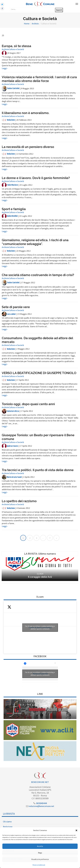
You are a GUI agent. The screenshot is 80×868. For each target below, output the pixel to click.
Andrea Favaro (10, 446)
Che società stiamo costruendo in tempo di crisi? (38, 275)
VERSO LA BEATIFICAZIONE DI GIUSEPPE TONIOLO (39, 373)
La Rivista (9, 814)
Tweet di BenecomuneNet (40, 628)
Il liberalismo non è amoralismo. (26, 113)
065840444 (40, 803)
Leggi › (5, 68)
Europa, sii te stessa (16, 46)
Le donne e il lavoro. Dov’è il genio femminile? (36, 178)
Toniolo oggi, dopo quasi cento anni (28, 404)
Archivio (5, 49)
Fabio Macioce (10, 185)
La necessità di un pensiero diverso (28, 147)
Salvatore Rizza (10, 411)
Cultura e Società (16, 49)
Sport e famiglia (14, 209)
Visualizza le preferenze (40, 859)
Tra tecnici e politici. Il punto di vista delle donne (38, 470)
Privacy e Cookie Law (39, 865)
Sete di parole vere (16, 307)
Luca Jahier (9, 314)
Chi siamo (7, 822)
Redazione (8, 120)
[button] (76, 830)
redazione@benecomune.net (40, 806)
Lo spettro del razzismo (19, 501)
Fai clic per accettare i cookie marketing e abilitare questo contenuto (40, 627)
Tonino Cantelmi (11, 88)
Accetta (40, 846)
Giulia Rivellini (10, 216)
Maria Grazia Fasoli (12, 477)
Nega (40, 853)
